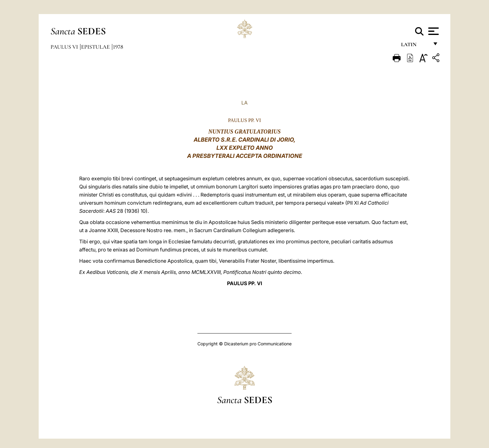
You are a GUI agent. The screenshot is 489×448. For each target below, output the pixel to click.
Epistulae (96, 47)
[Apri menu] (433, 31)
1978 (118, 47)
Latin (415, 46)
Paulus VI (65, 47)
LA (244, 103)
